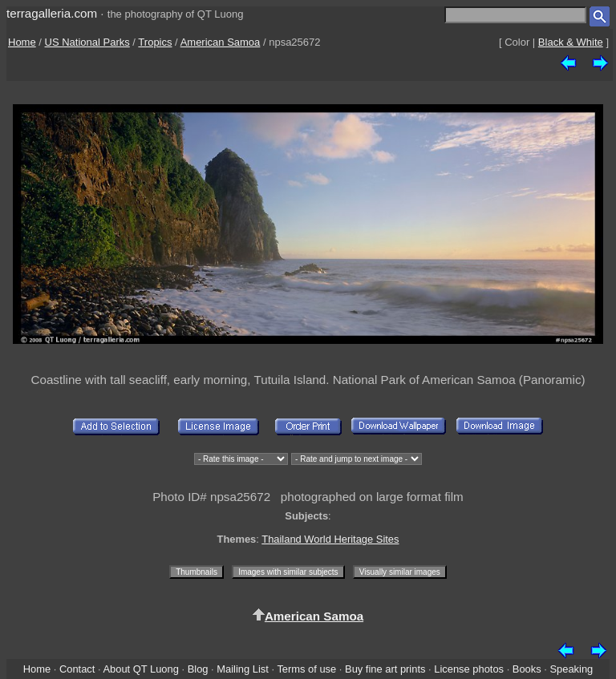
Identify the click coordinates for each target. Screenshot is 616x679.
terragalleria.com (52, 13)
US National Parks (87, 42)
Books (527, 669)
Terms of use (306, 669)
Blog (198, 669)
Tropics (155, 42)
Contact (77, 669)
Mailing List (243, 669)
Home (22, 42)
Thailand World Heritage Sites (330, 539)
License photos (469, 669)
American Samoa (221, 42)
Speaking (571, 669)
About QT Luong (140, 669)
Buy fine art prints (385, 669)
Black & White (571, 42)
